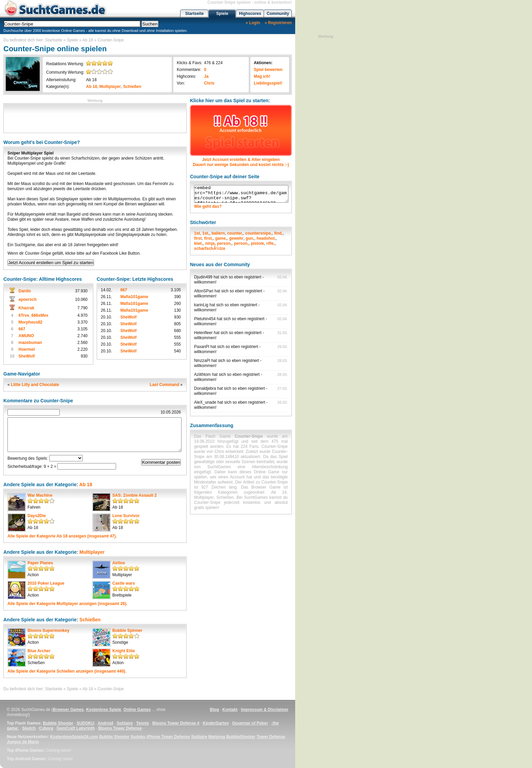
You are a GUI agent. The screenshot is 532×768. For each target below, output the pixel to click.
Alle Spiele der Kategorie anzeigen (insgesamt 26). (67, 604)
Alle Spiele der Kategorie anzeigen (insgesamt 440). (67, 671)
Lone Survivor (126, 516)
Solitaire (125, 723)
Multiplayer (110, 87)
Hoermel (26, 349)
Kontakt (230, 710)
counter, (235, 233)
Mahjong (217, 737)
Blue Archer (39, 651)
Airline (119, 563)
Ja (206, 76)
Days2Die (37, 516)
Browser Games (68, 710)
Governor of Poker (250, 723)
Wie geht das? (208, 206)
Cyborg (46, 728)
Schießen (132, 87)
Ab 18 (88, 40)
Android (106, 723)
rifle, (271, 243)
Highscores (250, 14)
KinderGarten (216, 723)
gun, (250, 238)
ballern (218, 233)
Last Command (164, 385)
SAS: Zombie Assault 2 (135, 495)
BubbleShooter (241, 737)
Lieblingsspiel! (268, 83)
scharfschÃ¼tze (210, 249)
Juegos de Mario (23, 742)
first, (208, 238)
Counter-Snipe (111, 40)
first (198, 238)
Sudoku (138, 737)
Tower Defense (271, 737)
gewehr (236, 238)
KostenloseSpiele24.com (74, 737)
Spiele (222, 14)
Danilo (25, 291)
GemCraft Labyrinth (76, 728)
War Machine (40, 495)
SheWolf (26, 356)
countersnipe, (259, 233)
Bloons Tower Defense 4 (176, 723)
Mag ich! (262, 76)
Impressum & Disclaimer (265, 710)
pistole (257, 243)
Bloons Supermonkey (48, 630)
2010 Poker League (46, 583)
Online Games (137, 710)
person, (224, 243)
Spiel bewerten (268, 70)
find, (278, 233)
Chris (209, 83)
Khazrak (26, 308)
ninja (210, 243)
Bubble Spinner (127, 630)
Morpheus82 (30, 322)
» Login (253, 23)
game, (221, 238)
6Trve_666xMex (33, 315)
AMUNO (26, 336)
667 (22, 329)
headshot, (266, 238)
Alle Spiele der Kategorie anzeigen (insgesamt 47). (62, 536)
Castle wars (124, 583)
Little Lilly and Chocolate (35, 385)
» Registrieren (278, 23)
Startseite (195, 14)
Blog (215, 710)
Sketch (29, 728)
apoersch (27, 299)
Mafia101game (134, 297)
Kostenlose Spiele (104, 710)
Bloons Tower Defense (120, 728)
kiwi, (198, 243)
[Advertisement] (95, 117)
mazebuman (30, 343)
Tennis (142, 723)
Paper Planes (40, 563)
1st (197, 233)
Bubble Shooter (58, 723)
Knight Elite (124, 651)
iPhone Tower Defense (168, 737)
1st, (206, 233)
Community (278, 14)
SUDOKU (85, 723)
